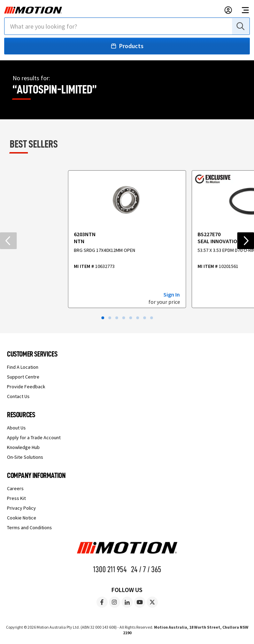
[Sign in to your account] (228, 10)
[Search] (240, 26)
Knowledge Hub (23, 447)
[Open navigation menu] (245, 10)
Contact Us (18, 396)
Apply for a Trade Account (34, 437)
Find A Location (23, 367)
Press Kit (16, 498)
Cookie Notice (22, 518)
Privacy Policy (21, 508)
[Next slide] (246, 241)
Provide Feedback (26, 387)
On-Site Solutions (25, 457)
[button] (103, 318)
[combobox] (127, 26)
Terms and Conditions (29, 527)
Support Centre (23, 377)
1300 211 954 (110, 569)
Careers (15, 488)
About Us (16, 428)
